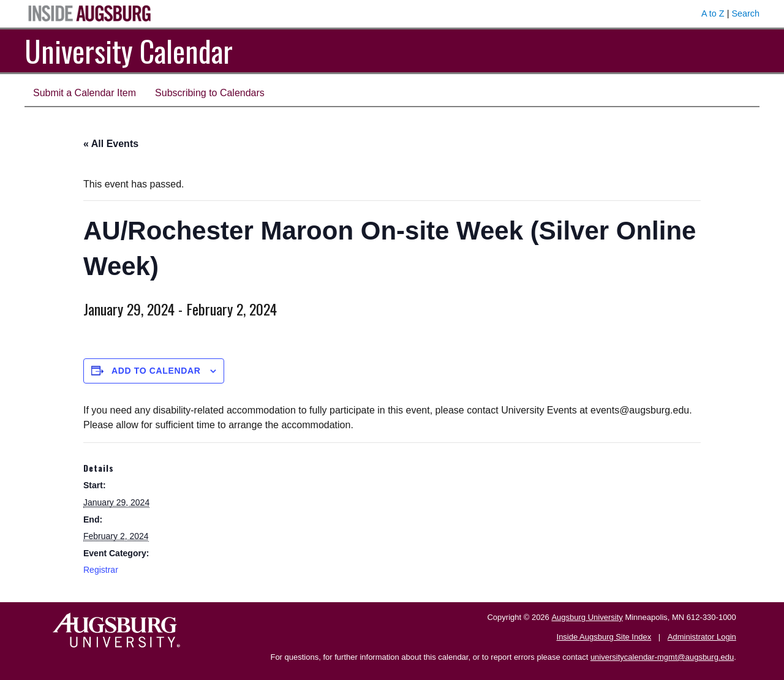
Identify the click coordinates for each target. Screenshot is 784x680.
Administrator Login (702, 637)
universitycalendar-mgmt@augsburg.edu (662, 657)
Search (745, 13)
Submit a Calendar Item (85, 93)
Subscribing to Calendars (210, 93)
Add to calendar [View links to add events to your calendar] (156, 371)
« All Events (111, 144)
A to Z (713, 13)
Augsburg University (587, 617)
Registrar (101, 570)
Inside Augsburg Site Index (604, 637)
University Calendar (129, 51)
